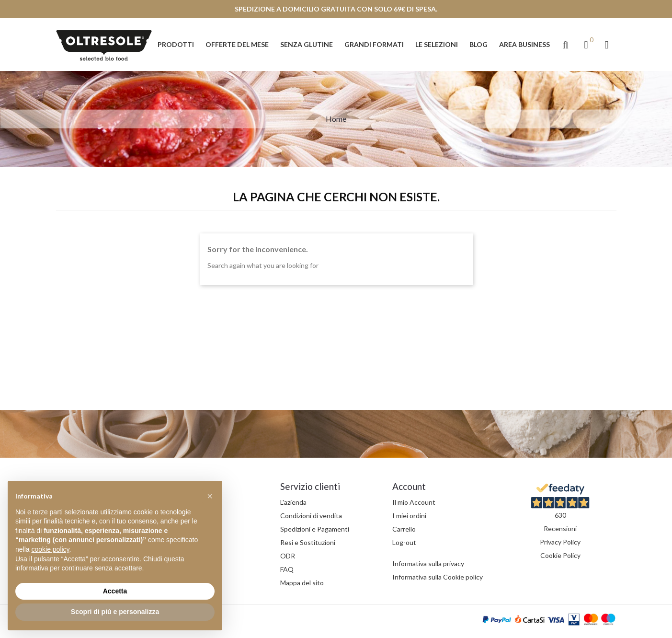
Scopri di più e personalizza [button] (115, 612)
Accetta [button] (115, 591)
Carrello (404, 529)
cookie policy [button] (50, 549)
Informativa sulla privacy (428, 563)
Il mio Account (414, 502)
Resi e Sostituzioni (308, 542)
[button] (566, 45)
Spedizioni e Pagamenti (315, 529)
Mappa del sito (302, 583)
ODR (288, 556)
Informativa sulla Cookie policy (438, 577)
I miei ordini (409, 516)
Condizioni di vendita (311, 516)
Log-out (404, 542)
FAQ (287, 569)
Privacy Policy (560, 542)
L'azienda (293, 502)
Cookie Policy (560, 555)
